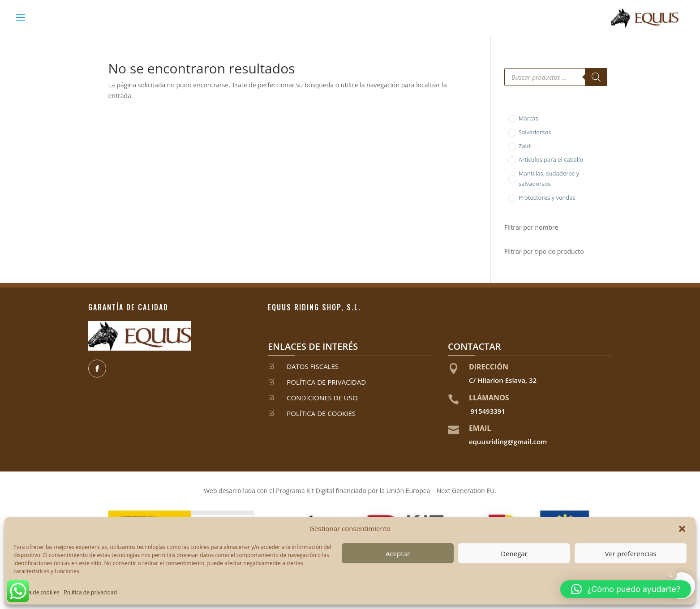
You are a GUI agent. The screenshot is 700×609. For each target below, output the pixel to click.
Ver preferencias (631, 553)
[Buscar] (596, 77)
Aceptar (398, 553)
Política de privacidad (91, 592)
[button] (682, 529)
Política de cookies (37, 592)
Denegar (514, 553)
